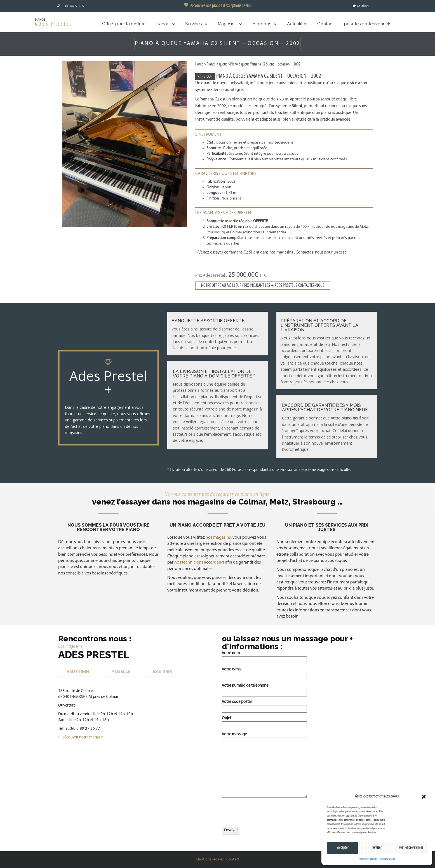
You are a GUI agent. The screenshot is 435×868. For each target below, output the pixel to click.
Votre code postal (264, 705)
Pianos (163, 24)
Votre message (264, 766)
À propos (262, 24)
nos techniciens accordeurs (199, 562)
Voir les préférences (411, 848)
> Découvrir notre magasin (81, 737)
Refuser (377, 848)
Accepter (343, 848)
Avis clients (360, 6)
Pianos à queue (217, 64)
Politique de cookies (368, 859)
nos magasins (218, 538)
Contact (325, 24)
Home (199, 64)
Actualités (297, 24)
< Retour (205, 77)
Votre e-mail (264, 673)
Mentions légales (387, 859)
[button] (424, 797)
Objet (264, 722)
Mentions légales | (211, 859)
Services (194, 24)
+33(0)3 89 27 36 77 (70, 6)
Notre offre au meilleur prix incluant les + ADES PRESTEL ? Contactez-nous (263, 286)
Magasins (227, 24)
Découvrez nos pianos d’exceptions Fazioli (217, 6)
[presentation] (264, 814)
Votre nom (264, 657)
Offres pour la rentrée (124, 24)
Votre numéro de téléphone (264, 689)
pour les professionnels (368, 24)
